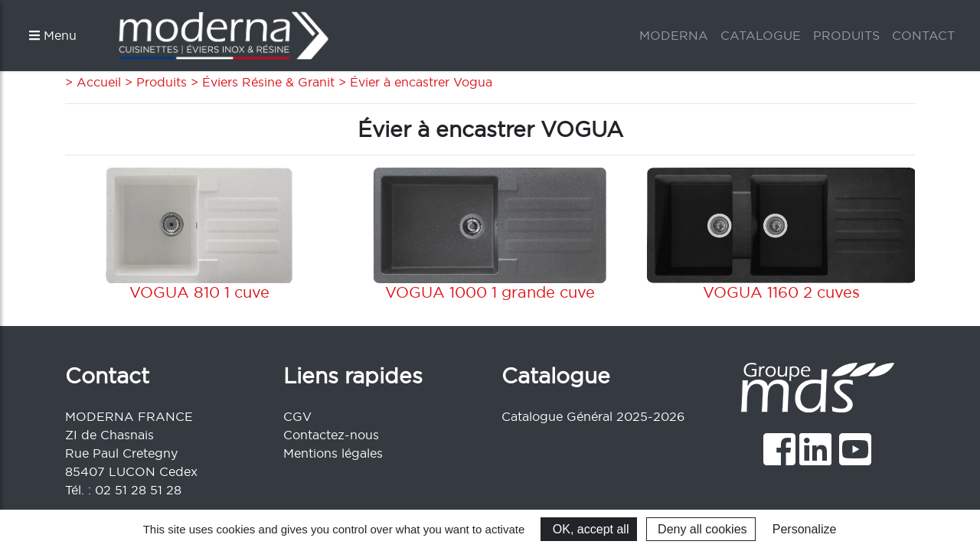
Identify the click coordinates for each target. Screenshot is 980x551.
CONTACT (923, 35)
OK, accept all (589, 529)
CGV (297, 416)
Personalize (805, 529)
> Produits (154, 82)
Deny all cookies (701, 529)
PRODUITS (846, 35)
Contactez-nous (331, 435)
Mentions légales (333, 453)
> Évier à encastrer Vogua (413, 82)
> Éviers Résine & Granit (261, 82)
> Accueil (93, 82)
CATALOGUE (761, 35)
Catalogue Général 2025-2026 (593, 416)
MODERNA (674, 35)
